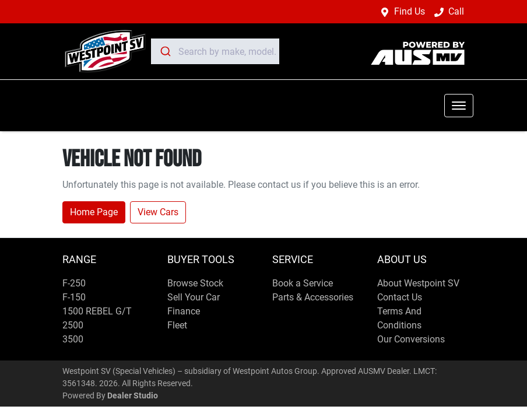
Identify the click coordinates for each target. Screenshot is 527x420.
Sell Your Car (194, 297)
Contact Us (400, 297)
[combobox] (215, 51)
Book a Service (303, 283)
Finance (184, 311)
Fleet (177, 325)
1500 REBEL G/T (97, 311)
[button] (459, 106)
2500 (73, 325)
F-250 (74, 283)
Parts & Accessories (313, 297)
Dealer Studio (133, 395)
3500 (73, 339)
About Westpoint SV (418, 283)
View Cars (158, 212)
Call (456, 11)
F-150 (74, 297)
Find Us (410, 11)
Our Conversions (411, 339)
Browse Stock (195, 283)
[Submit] (165, 51)
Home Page (94, 212)
